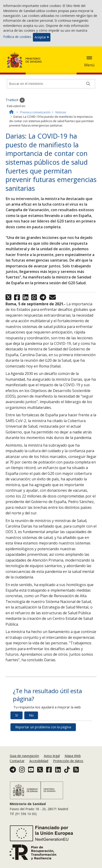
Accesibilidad (39, 761)
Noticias (61, 112)
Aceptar (42, 37)
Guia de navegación (24, 756)
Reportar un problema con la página (43, 727)
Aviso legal (52, 756)
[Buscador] (51, 84)
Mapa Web (73, 756)
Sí (16, 715)
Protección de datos (68, 761)
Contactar (17, 761)
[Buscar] (88, 84)
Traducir (15, 100)
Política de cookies (17, 37)
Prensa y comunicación (35, 112)
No (31, 715)
